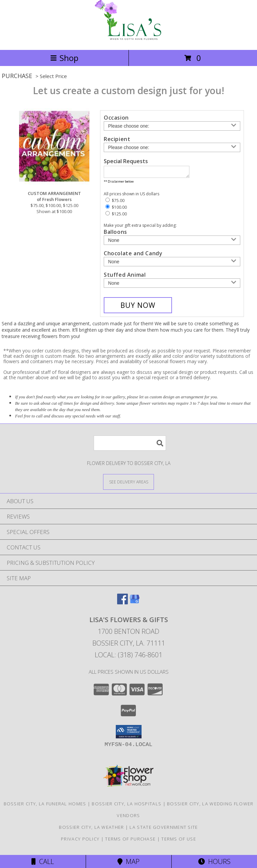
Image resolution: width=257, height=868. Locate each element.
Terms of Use (179, 841)
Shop (64, 58)
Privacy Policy (80, 841)
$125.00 (116, 216)
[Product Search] (130, 445)
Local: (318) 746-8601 (128, 657)
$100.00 (116, 209)
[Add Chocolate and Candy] (172, 264)
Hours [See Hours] (214, 861)
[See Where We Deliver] (128, 484)
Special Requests (126, 161)
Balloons (115, 234)
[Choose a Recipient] (172, 147)
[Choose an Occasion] (172, 126)
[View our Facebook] (122, 604)
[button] (129, 734)
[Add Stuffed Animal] (172, 285)
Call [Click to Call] (43, 861)
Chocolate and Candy (133, 255)
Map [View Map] (128, 861)
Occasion (116, 118)
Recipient (117, 139)
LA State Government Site (164, 829)
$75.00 (115, 203)
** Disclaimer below (119, 183)
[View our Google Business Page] (135, 604)
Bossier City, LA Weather (91, 829)
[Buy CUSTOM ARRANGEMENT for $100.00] (138, 307)
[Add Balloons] (172, 242)
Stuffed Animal (125, 277)
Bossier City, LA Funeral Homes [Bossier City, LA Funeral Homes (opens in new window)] (45, 806)
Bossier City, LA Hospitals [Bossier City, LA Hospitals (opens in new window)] (126, 806)
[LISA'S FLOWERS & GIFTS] (129, 40)
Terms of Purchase (130, 841)
